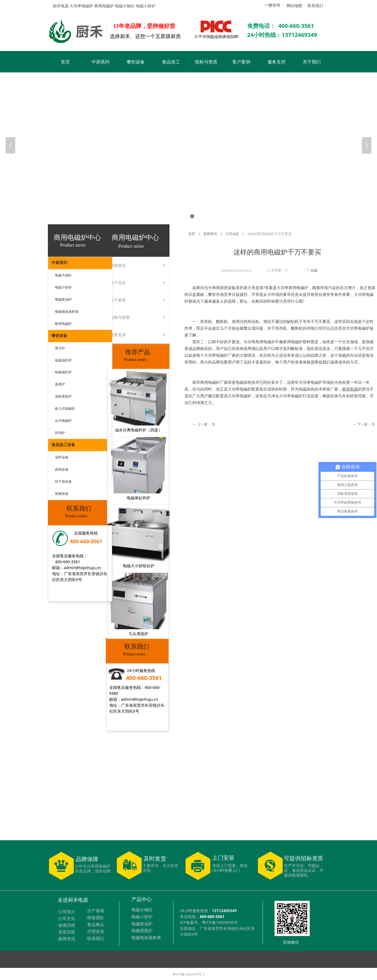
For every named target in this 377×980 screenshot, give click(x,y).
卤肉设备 (62, 469)
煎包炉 (60, 433)
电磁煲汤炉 (63, 300)
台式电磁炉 (63, 421)
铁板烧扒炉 (63, 372)
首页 (192, 234)
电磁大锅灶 (63, 275)
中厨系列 (59, 263)
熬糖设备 (62, 494)
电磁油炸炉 (63, 360)
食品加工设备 (63, 445)
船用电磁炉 (63, 324)
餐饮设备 (59, 336)
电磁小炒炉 (63, 287)
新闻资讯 (210, 234)
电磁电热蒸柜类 (67, 312)
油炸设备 (62, 457)
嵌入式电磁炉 (65, 409)
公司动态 (232, 234)
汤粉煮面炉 (63, 396)
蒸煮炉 (60, 384)
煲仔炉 (60, 348)
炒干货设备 (63, 482)
